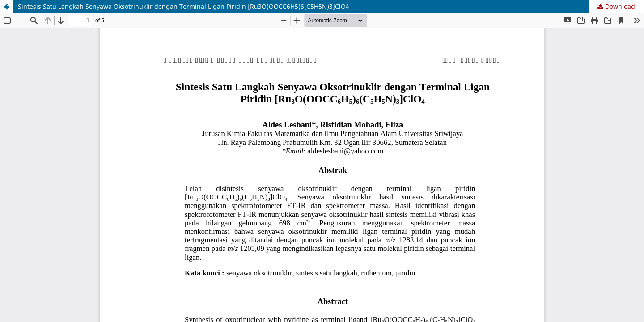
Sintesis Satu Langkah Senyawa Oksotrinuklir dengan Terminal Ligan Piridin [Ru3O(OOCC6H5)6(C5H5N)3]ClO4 (184, 6)
